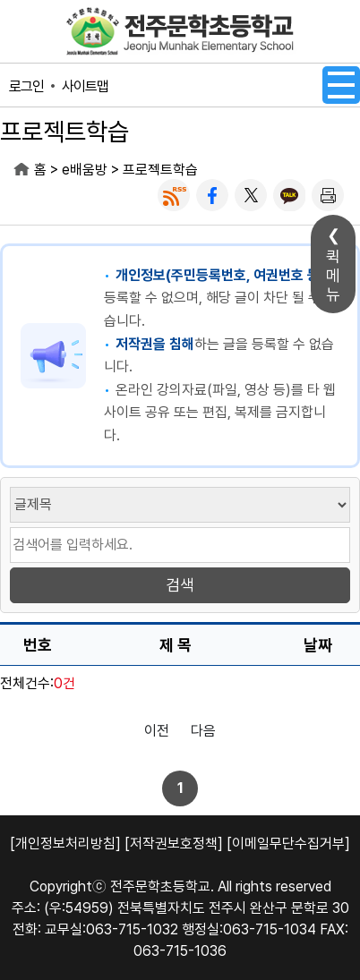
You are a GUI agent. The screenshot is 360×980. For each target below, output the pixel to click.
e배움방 (85, 170)
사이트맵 (85, 86)
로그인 (26, 86)
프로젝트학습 (160, 170)
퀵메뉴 (333, 275)
